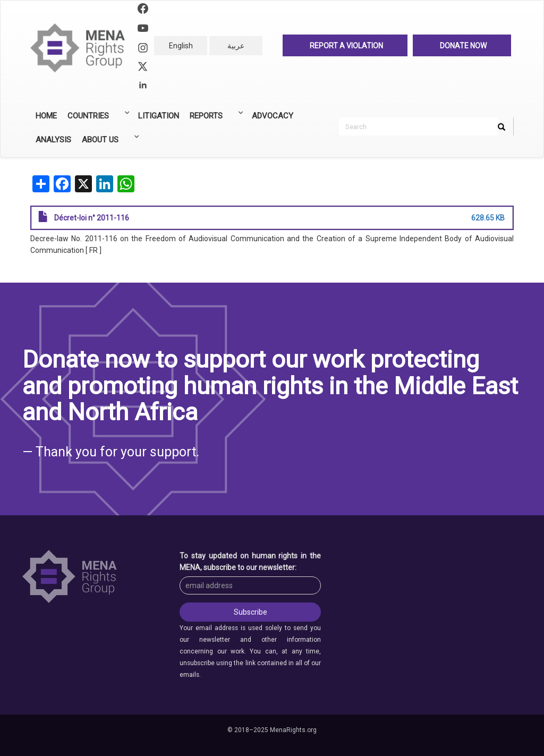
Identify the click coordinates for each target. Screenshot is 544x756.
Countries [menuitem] (96, 118)
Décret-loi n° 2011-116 (92, 218)
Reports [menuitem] (214, 118)
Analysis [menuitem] (53, 140)
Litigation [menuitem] (159, 116)
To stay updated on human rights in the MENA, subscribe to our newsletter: (250, 562)
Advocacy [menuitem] (273, 116)
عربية (236, 46)
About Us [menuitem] (108, 142)
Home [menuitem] (46, 116)
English (181, 46)
